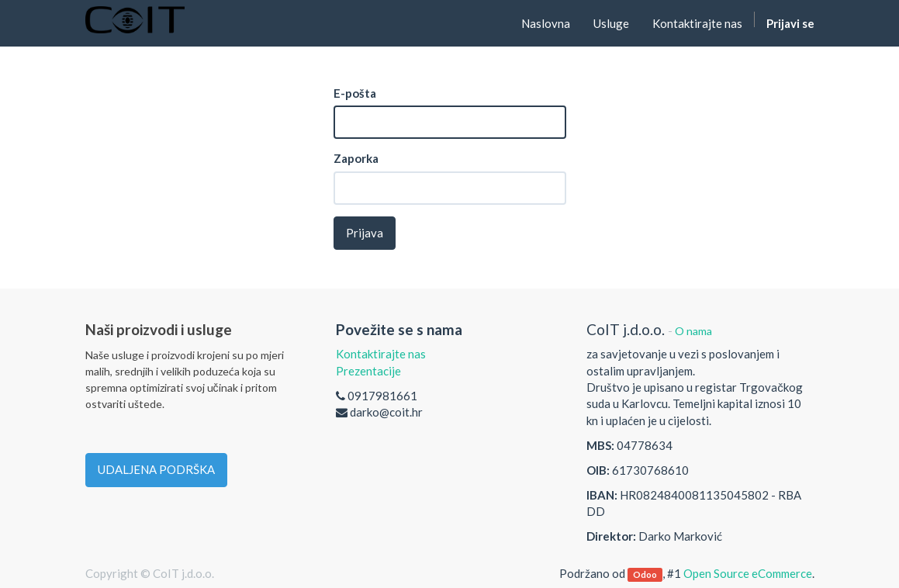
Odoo (645, 574)
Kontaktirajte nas (381, 354)
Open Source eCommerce (748, 573)
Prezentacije (368, 371)
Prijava (365, 233)
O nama (693, 331)
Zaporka (356, 158)
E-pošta (355, 93)
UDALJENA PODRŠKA (156, 469)
